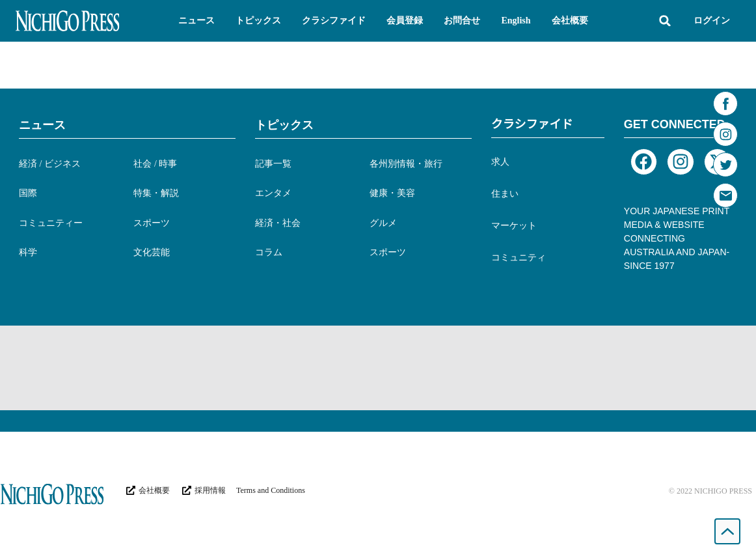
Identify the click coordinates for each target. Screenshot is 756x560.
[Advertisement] (378, 368)
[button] (196, 21)
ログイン (712, 21)
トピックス (284, 125)
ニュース (42, 125)
